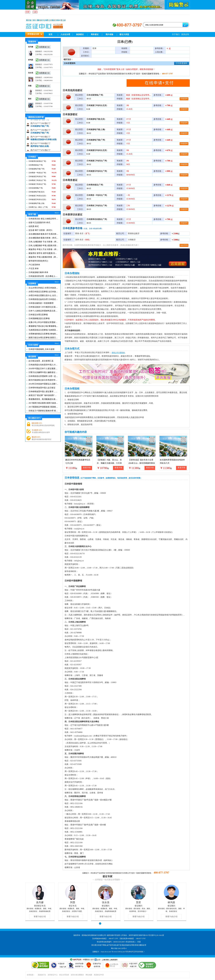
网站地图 (89, 975)
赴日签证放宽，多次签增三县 (41, 361)
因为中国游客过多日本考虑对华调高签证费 (43, 380)
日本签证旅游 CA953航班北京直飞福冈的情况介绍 (43, 307)
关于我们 (176, 34)
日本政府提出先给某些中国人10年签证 (43, 365)
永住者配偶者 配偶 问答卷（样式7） (43, 238)
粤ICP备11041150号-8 (119, 948)
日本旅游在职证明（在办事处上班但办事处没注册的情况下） (43, 276)
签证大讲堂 (124, 34)
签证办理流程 (64, 975)
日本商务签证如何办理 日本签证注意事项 (43, 299)
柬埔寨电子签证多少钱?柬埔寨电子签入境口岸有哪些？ (43, 326)
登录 (28, 12)
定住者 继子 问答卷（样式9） (41, 230)
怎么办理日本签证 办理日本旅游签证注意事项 (43, 288)
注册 (35, 12)
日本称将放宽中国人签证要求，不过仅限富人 (43, 392)
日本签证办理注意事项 (38, 315)
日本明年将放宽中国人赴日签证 (42, 388)
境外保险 (109, 34)
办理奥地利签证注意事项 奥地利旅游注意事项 (43, 334)
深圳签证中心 (53, 975)
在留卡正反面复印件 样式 (39, 223)
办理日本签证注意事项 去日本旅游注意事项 (43, 292)
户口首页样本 (34, 265)
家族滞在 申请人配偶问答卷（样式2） (43, 257)
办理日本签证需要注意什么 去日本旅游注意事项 (43, 295)
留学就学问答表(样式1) (38, 261)
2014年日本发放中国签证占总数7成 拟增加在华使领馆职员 (43, 384)
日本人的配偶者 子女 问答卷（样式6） (43, 242)
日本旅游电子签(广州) (40, 122)
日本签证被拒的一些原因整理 (41, 303)
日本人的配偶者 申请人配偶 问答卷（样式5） (43, 246)
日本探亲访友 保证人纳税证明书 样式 (43, 219)
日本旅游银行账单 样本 (38, 272)
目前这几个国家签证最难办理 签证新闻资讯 (43, 411)
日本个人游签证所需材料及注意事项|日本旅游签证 (43, 311)
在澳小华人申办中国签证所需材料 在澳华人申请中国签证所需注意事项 (43, 322)
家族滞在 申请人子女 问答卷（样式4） (43, 249)
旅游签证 (80, 34)
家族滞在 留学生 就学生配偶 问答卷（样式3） (43, 253)
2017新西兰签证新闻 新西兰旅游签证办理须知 (43, 403)
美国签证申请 (99, 975)
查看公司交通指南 (118, 353)
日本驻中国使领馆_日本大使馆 (41, 349)
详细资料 (184, 99)
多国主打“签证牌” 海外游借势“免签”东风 (43, 395)
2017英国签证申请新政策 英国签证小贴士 (43, 407)
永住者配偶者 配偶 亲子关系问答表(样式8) (43, 234)
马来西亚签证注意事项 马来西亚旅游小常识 (43, 330)
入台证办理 (65, 34)
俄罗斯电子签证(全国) (40, 149)
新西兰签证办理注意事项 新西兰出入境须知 (43, 338)
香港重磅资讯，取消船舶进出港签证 (43, 399)
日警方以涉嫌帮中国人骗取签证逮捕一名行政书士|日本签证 (43, 372)
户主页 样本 (34, 269)
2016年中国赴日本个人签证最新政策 (43, 369)
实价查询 (184, 245)
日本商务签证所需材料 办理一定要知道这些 (43, 376)
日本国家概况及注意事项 (39, 318)
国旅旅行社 (42, 975)
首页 (50, 34)
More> (57, 213)
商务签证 (95, 34)
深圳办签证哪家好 (77, 975)
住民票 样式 (34, 226)
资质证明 (185, 34)
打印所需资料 (182, 63)
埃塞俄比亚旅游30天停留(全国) (44, 142)
